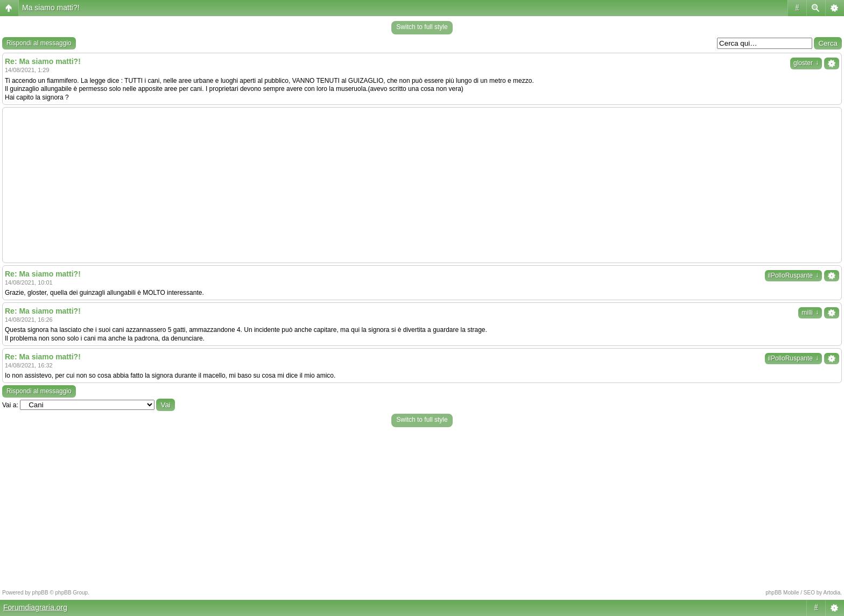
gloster (806, 63)
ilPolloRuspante (793, 275)
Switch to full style (422, 27)
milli (810, 313)
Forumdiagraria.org (35, 607)
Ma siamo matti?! (51, 8)
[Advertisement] (422, 185)
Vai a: (10, 405)
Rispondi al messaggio (39, 43)
